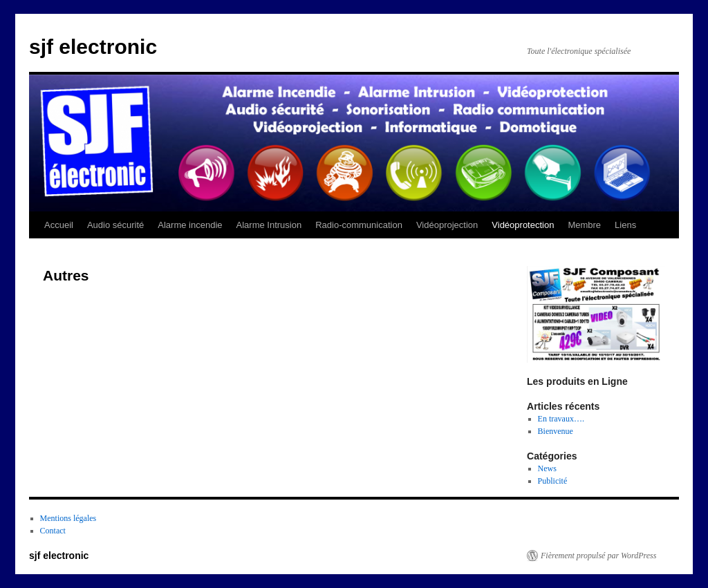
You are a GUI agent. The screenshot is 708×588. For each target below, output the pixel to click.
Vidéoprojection (447, 225)
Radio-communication (359, 225)
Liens (625, 225)
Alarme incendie (190, 225)
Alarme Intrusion (269, 225)
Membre (584, 225)
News (547, 468)
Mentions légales (68, 518)
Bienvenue (556, 431)
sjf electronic (93, 47)
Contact (53, 531)
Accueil (59, 225)
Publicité (553, 481)
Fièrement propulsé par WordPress (598, 556)
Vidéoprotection (523, 225)
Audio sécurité (115, 225)
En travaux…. (561, 419)
